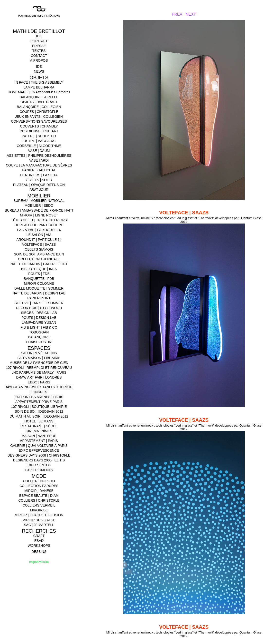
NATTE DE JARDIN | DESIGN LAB (39, 293)
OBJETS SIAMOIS (39, 249)
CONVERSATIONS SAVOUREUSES (39, 121)
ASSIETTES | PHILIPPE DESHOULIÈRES (39, 156)
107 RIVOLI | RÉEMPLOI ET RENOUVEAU (39, 368)
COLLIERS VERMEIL (39, 505)
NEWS (39, 71)
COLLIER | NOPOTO (39, 481)
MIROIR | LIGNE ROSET (39, 215)
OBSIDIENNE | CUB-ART (39, 131)
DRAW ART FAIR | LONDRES (39, 377)
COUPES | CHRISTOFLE (39, 112)
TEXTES (39, 51)
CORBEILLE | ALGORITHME (39, 146)
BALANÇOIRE (39, 337)
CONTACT (39, 56)
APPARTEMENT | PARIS (39, 441)
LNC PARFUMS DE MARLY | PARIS (39, 372)
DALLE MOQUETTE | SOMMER (39, 288)
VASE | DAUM (39, 151)
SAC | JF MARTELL (39, 525)
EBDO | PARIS (39, 382)
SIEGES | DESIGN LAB (39, 313)
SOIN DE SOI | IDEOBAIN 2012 (39, 411)
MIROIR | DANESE (39, 491)
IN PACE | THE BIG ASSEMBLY (39, 82)
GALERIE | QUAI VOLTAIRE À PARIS (39, 446)
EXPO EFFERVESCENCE (39, 450)
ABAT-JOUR (39, 190)
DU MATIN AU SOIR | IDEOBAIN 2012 (39, 416)
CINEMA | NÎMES (39, 431)
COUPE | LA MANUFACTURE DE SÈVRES (39, 165)
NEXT (191, 14)
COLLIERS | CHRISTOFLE (39, 500)
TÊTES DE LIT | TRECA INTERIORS (39, 220)
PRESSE (39, 46)
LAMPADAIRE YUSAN (39, 322)
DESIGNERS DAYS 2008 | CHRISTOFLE (39, 455)
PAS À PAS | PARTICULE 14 (39, 230)
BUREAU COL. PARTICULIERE (39, 225)
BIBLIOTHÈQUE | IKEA (39, 269)
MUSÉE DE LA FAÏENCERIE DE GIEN (39, 363)
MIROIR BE (39, 510)
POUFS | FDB (39, 274)
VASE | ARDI (39, 160)
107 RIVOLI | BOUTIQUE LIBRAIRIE (39, 407)
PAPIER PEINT (39, 298)
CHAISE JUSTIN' (39, 342)
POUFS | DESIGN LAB (39, 318)
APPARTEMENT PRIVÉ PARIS (39, 402)
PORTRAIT (39, 41)
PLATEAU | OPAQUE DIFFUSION (39, 185)
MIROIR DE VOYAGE (39, 520)
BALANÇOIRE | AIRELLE (39, 97)
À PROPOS (39, 60)
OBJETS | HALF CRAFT (39, 102)
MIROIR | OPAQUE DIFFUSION (39, 515)
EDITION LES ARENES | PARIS (39, 397)
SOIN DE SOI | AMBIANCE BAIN (39, 254)
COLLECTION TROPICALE (39, 259)
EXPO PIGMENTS (39, 470)
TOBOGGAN (39, 332)
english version (39, 562)
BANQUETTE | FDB (39, 279)
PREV (177, 14)
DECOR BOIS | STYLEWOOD (39, 308)
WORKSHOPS (39, 546)
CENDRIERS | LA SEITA (39, 175)
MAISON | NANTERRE (39, 436)
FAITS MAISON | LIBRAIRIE (39, 358)
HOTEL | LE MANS (39, 421)
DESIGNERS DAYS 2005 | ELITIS (39, 460)
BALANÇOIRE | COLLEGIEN (39, 107)
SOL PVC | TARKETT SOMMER (39, 303)
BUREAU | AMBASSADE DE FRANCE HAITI (39, 210)
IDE (39, 36)
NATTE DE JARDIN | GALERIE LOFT (39, 264)
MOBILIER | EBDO (39, 205)
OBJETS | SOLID (39, 180)
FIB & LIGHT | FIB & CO (39, 327)
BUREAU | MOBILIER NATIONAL (39, 201)
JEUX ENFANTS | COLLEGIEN (39, 117)
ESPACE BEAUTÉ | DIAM (39, 496)
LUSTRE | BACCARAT (39, 141)
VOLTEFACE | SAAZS (39, 244)
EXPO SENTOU (39, 465)
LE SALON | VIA (39, 235)
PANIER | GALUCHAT (39, 170)
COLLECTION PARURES (39, 486)
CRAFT (39, 536)
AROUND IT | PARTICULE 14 (39, 240)
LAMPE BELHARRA (39, 87)
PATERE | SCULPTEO (39, 136)
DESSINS (39, 552)
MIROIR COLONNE (39, 283)
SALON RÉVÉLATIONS (39, 353)
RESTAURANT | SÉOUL (39, 426)
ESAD (39, 541)
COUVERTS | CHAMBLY (39, 126)
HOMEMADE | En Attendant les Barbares (39, 92)
